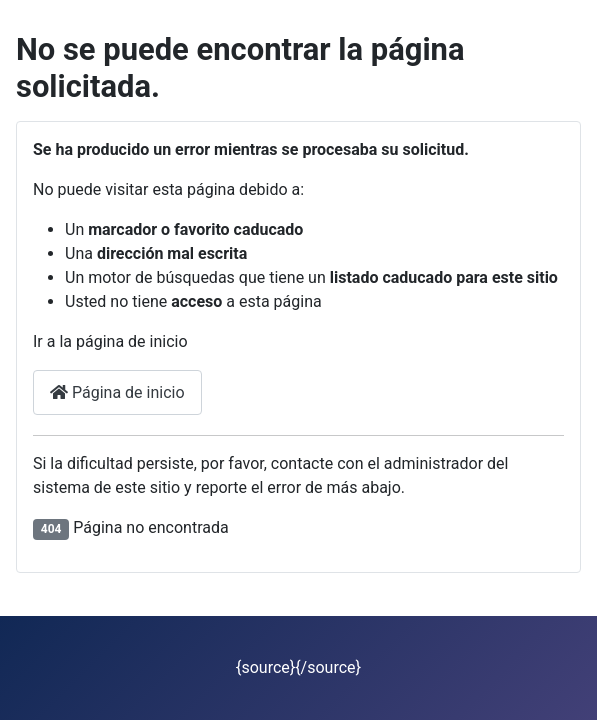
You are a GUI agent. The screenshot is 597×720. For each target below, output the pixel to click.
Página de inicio (117, 392)
